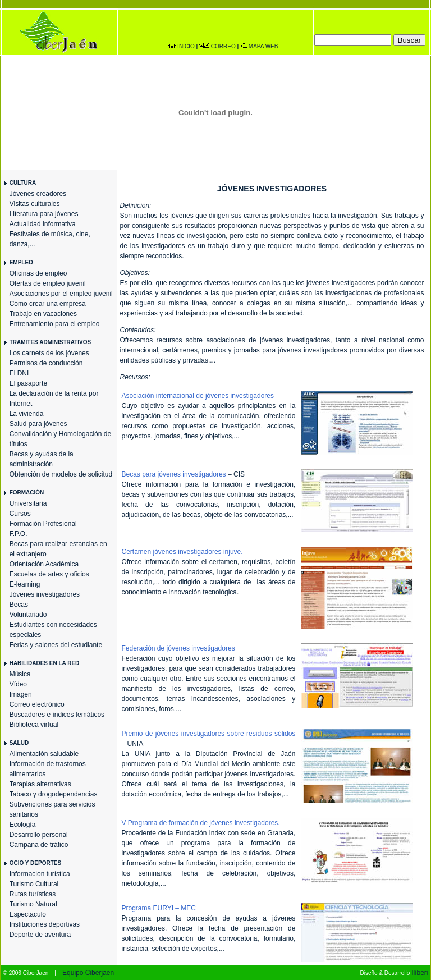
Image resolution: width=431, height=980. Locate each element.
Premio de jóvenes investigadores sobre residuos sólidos (209, 734)
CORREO (223, 46)
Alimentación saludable (44, 754)
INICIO (186, 46)
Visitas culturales (35, 204)
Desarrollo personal (39, 835)
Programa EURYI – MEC (159, 908)
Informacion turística (40, 874)
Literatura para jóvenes (44, 214)
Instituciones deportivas (45, 924)
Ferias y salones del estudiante (56, 645)
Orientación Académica (44, 564)
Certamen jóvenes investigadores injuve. (182, 552)
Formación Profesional (43, 524)
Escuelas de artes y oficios (49, 574)
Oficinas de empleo (38, 273)
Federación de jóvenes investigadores (178, 648)
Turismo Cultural (34, 884)
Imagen (21, 694)
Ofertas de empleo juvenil (48, 283)
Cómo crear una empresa (48, 304)
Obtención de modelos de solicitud (61, 474)
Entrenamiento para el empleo (55, 324)
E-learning (25, 584)
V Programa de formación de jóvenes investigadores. (201, 823)
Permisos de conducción (46, 363)
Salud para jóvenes (38, 424)
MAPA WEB (263, 46)
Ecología (23, 825)
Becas (19, 605)
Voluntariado (28, 615)
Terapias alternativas (40, 784)
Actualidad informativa (43, 224)
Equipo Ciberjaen (88, 973)
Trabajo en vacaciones (43, 314)
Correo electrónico (37, 704)
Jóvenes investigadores (45, 594)
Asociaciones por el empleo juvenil (61, 294)
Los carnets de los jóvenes (49, 353)
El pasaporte (28, 383)
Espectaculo (28, 914)
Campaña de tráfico (39, 845)
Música (20, 674)
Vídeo (18, 684)
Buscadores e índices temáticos (57, 715)
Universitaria (28, 503)
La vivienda (27, 414)
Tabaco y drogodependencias (54, 794)
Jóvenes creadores (38, 194)
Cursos (20, 514)
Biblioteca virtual (34, 725)
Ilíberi (419, 973)
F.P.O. (19, 534)
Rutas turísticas (33, 894)
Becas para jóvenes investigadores (174, 474)
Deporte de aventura (40, 935)
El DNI (19, 373)
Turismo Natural (33, 904)
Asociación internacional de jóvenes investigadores (198, 396)
